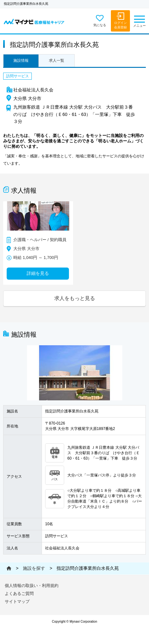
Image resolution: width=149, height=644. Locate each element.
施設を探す (34, 568)
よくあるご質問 (19, 594)
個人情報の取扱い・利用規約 (32, 586)
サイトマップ (17, 601)
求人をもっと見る (75, 298)
